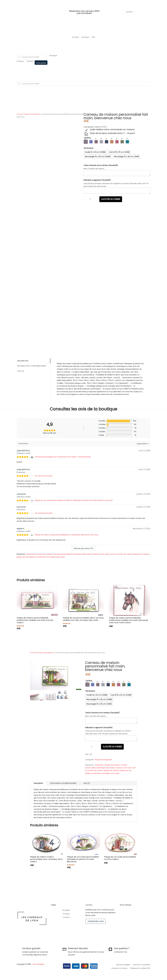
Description (23, 361)
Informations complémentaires (32, 366)
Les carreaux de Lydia (43, 476)
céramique (77, 554)
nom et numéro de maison (121, 554)
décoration (87, 554)
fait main (105, 554)
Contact (129, 12)
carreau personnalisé (62, 554)
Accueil (20, 114)
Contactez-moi (96, 921)
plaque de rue (22, 557)
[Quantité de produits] (90, 199)
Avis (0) (21, 371)
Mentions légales (123, 965)
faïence (97, 554)
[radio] (86, 142)
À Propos (76, 37)
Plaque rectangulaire (32, 114)
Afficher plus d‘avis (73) (83, 548)
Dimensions (89, 148)
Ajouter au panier (111, 199)
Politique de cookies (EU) (140, 968)
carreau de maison (44, 554)
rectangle (51, 557)
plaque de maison (141, 554)
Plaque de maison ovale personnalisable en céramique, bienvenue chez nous (67, 535)
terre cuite (60, 557)
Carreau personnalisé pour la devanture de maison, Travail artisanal (63, 457)
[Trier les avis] (142, 444)
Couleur (87, 138)
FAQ (93, 37)
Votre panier (41, 63)
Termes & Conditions (142, 965)
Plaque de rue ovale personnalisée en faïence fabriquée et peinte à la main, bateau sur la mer (74, 500)
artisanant (31, 554)
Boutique (85, 37)
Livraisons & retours (119, 968)
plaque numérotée (37, 557)
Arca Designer (38, 964)
